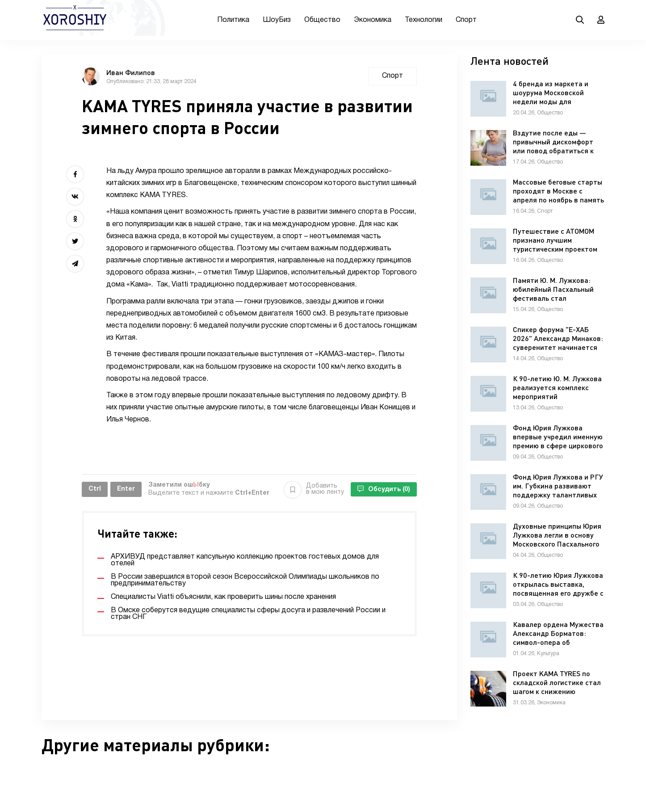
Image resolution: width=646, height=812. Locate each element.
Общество (322, 20)
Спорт (466, 20)
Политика (233, 20)
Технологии (424, 20)
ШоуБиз (277, 20)
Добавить (314, 489)
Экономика (373, 20)
